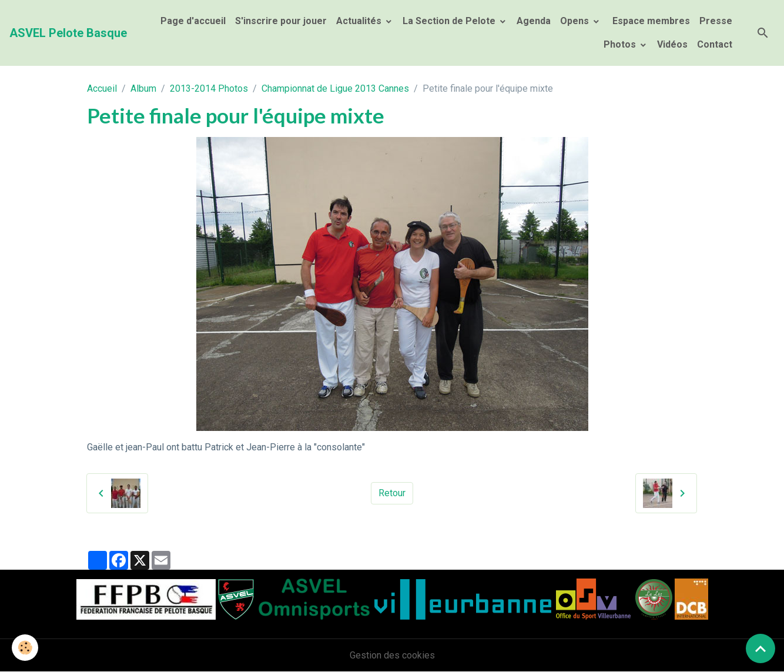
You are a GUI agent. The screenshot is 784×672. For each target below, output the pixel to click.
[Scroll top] (760, 648)
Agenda (534, 21)
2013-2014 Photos (209, 88)
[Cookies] (25, 648)
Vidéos (672, 44)
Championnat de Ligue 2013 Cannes (335, 88)
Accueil (102, 88)
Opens (576, 21)
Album (143, 88)
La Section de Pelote (450, 21)
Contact (715, 44)
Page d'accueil (193, 21)
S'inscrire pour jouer (281, 21)
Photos (621, 44)
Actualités (360, 21)
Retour (392, 493)
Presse (716, 21)
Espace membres (650, 21)
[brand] (68, 33)
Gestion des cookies (392, 655)
